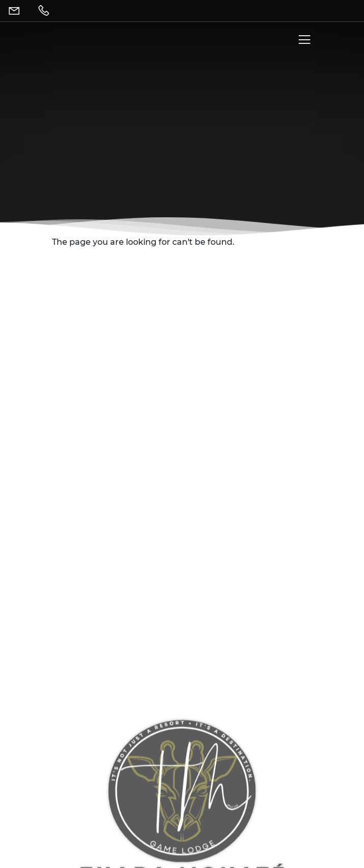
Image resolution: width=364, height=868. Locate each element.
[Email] (16, 11)
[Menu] (302, 42)
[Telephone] (46, 11)
